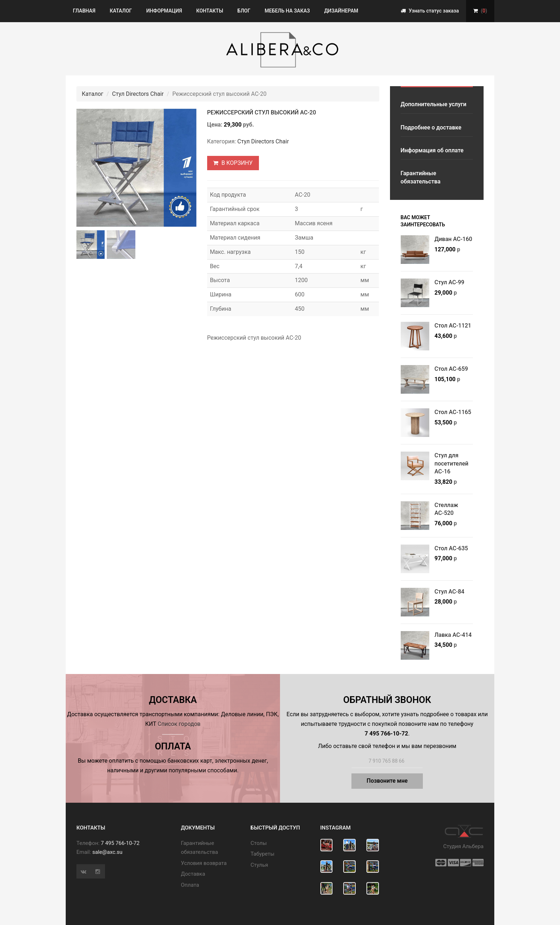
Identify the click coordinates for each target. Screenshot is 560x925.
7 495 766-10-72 (120, 843)
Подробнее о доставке (431, 127)
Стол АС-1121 (453, 326)
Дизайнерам (341, 11)
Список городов (179, 724)
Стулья (259, 865)
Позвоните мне (387, 781)
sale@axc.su (107, 852)
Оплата (190, 885)
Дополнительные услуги (434, 104)
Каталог (121, 11)
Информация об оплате (432, 150)
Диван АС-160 (454, 239)
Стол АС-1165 (453, 412)
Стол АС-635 (451, 548)
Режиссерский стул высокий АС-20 (262, 112)
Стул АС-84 (450, 592)
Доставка (193, 874)
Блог (244, 11)
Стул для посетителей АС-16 (452, 463)
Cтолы (259, 843)
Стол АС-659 (451, 369)
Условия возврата (204, 863)
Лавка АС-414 (453, 635)
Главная (84, 11)
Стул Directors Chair (138, 94)
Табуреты (263, 854)
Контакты (210, 11)
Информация (164, 11)
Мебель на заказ (287, 11)
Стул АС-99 (450, 282)
